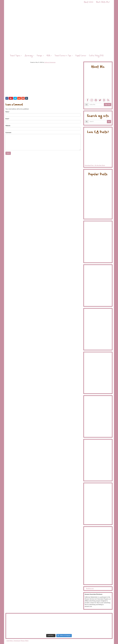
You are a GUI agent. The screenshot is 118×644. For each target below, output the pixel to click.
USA (49, 56)
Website (8, 126)
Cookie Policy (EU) (96, 56)
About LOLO (89, 2)
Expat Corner (81, 56)
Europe (40, 56)
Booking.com (90, 589)
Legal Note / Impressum (13, 641)
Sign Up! (108, 105)
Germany (29, 56)
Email (7, 119)
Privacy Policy (25, 641)
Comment (8, 133)
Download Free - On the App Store (98, 151)
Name (7, 112)
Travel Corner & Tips (64, 56)
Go (109, 122)
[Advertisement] (98, 556)
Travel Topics (16, 56)
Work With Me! (103, 2)
